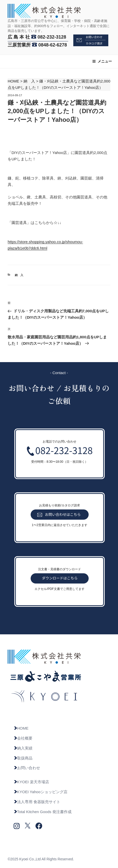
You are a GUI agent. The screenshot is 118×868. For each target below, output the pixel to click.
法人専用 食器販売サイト (37, 802)
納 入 (29, 81)
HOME (13, 81)
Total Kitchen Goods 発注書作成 (43, 812)
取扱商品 (23, 758)
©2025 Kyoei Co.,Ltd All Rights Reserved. (41, 859)
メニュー (102, 61)
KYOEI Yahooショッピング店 (40, 792)
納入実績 (23, 748)
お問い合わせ (27, 768)
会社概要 (23, 738)
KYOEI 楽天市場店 (31, 782)
